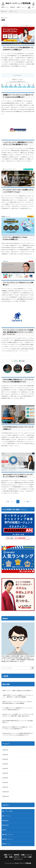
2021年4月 (5, 773)
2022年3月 (5, 755)
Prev (8, 502)
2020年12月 (6, 792)
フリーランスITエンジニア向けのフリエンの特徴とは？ (18, 284)
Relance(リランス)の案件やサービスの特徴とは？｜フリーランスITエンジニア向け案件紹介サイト (18, 728)
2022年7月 (5, 750)
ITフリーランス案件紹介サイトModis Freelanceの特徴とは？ (15, 238)
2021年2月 (5, 782)
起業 (29, 7)
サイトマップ (18, 859)
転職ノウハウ (5, 7)
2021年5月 (5, 769)
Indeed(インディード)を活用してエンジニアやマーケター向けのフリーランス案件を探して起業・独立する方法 (18, 715)
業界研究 (13, 7)
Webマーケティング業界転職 (18, 3)
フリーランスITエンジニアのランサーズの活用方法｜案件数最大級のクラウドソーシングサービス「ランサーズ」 (18, 332)
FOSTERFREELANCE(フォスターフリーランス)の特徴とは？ (18, 428)
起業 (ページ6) (13, 11)
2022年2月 (5, 759)
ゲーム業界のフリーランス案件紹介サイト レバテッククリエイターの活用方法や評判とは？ (17, 709)
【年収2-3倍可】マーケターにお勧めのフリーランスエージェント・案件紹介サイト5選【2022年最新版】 (18, 696)
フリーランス (7, 816)
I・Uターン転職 (8, 811)
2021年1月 (5, 787)
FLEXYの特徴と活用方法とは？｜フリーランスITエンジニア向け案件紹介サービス (18, 381)
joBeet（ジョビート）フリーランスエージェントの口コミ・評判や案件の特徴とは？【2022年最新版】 (18, 702)
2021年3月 (5, 778)
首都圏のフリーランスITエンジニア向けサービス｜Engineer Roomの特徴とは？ (18, 96)
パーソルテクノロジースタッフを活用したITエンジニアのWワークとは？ (18, 191)
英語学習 (6, 825)
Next (28, 502)
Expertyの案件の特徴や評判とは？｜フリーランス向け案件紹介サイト (18, 721)
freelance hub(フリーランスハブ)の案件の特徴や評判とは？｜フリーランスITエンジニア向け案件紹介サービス (18, 734)
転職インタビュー (9, 834)
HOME (5, 11)
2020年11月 (6, 796)
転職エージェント (21, 7)
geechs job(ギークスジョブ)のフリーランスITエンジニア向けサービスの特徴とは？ (18, 475)
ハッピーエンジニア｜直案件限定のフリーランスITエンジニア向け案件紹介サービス (18, 143)
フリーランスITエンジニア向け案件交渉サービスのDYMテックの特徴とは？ (18, 48)
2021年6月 (5, 764)
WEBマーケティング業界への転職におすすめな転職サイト (18, 691)
